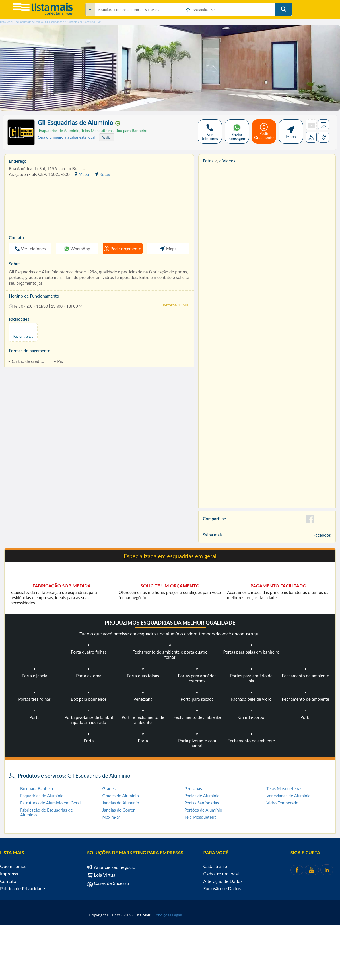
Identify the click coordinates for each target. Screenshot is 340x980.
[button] (46, 306)
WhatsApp (77, 249)
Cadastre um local (221, 874)
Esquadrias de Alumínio (58, 130)
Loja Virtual (102, 875)
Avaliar (107, 137)
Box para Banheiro (130, 130)
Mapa (291, 132)
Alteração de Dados (223, 881)
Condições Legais (168, 915)
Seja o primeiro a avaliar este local (67, 137)
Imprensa (9, 874)
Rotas (102, 174)
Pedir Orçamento (264, 131)
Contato (8, 881)
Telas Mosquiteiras (96, 130)
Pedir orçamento (122, 249)
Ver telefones (210, 132)
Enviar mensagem (237, 132)
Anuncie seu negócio (114, 867)
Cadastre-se (215, 866)
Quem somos (13, 866)
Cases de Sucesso (111, 883)
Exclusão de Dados (222, 888)
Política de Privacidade (22, 888)
